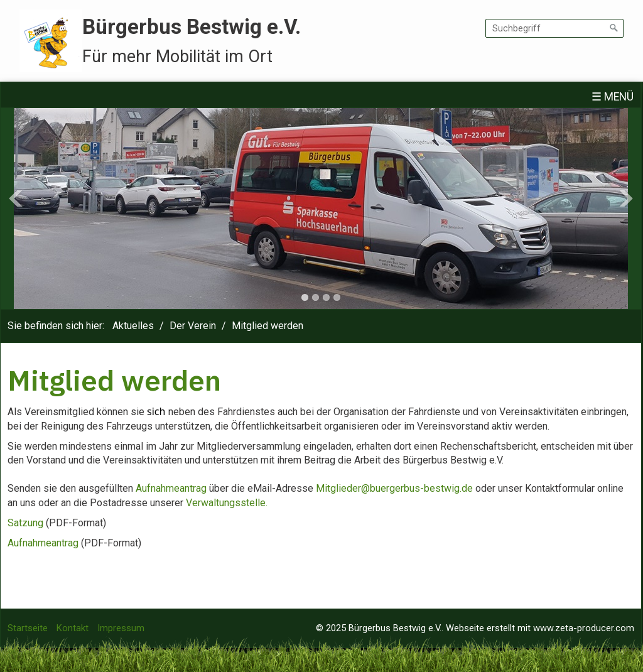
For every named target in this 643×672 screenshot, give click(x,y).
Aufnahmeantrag (171, 488)
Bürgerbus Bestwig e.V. (192, 27)
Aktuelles (133, 326)
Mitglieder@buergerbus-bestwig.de (394, 488)
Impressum (121, 628)
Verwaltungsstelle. (227, 503)
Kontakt (73, 628)
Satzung (25, 523)
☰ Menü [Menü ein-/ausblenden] (613, 97)
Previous (16, 198)
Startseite (28, 628)
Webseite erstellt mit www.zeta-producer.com (540, 628)
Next (626, 198)
